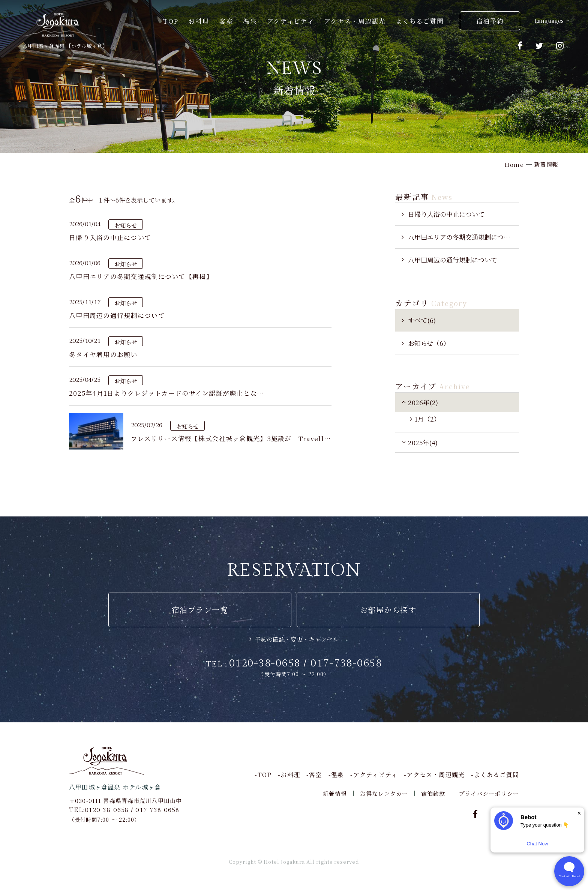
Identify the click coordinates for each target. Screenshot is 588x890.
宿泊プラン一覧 (200, 610)
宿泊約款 (433, 793)
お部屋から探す (388, 610)
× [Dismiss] (579, 813)
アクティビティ (290, 21)
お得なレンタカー (384, 793)
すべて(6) (422, 320)
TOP (171, 21)
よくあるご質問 (420, 21)
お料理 (199, 21)
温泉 (250, 21)
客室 (226, 21)
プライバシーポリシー (489, 793)
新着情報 (335, 793)
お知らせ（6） (429, 343)
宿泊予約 (490, 21)
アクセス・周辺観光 (355, 21)
